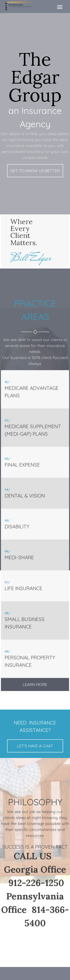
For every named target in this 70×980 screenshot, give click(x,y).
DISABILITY (17, 526)
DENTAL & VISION (25, 496)
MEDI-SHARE (19, 557)
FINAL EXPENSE (22, 465)
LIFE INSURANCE (24, 588)
